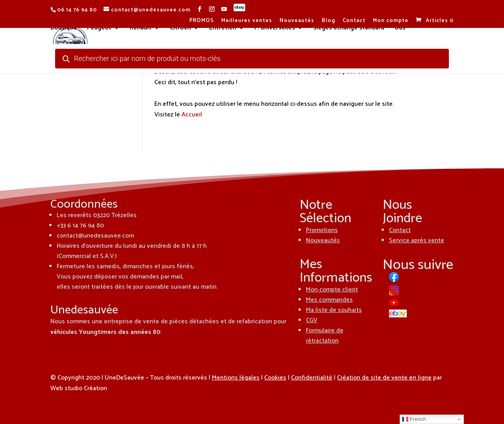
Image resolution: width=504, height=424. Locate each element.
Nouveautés (297, 22)
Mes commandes (329, 300)
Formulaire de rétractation (325, 336)
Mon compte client (332, 290)
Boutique (64, 29)
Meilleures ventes (247, 22)
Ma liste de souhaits (334, 310)
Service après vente (417, 241)
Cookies (275, 378)
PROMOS (202, 22)
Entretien (223, 29)
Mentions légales (236, 378)
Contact (354, 22)
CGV (312, 320)
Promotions (322, 230)
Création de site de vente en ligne (384, 378)
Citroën (180, 29)
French (414, 419)
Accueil (192, 115)
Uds (400, 29)
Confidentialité (312, 378)
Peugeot (99, 29)
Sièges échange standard (349, 29)
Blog (328, 22)
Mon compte (391, 22)
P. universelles (275, 29)
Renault (141, 29)
